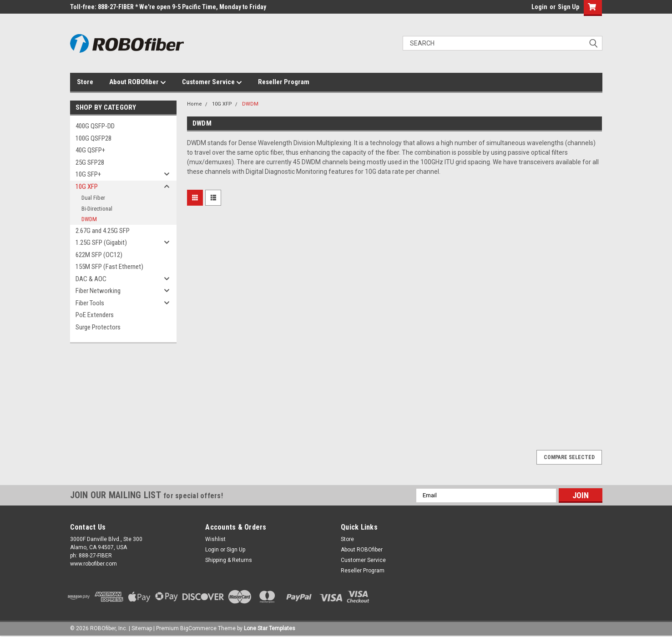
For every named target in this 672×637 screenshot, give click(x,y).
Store (85, 82)
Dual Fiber (93, 198)
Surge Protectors (98, 327)
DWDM (89, 219)
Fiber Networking (98, 291)
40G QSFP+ (90, 150)
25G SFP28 (90, 162)
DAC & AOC (91, 279)
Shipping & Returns (229, 560)
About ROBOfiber (138, 82)
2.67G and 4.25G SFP (103, 231)
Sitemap (142, 628)
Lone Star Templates (270, 628)
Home (195, 104)
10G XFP (87, 187)
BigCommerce (198, 628)
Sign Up (568, 7)
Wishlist (215, 539)
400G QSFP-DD (95, 126)
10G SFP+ (88, 174)
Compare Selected (569, 457)
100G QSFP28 (93, 138)
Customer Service (212, 82)
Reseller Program (284, 82)
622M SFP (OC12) (99, 255)
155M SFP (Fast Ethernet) (109, 267)
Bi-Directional (97, 209)
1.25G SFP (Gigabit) (101, 243)
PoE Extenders (95, 315)
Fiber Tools (90, 303)
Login (539, 7)
